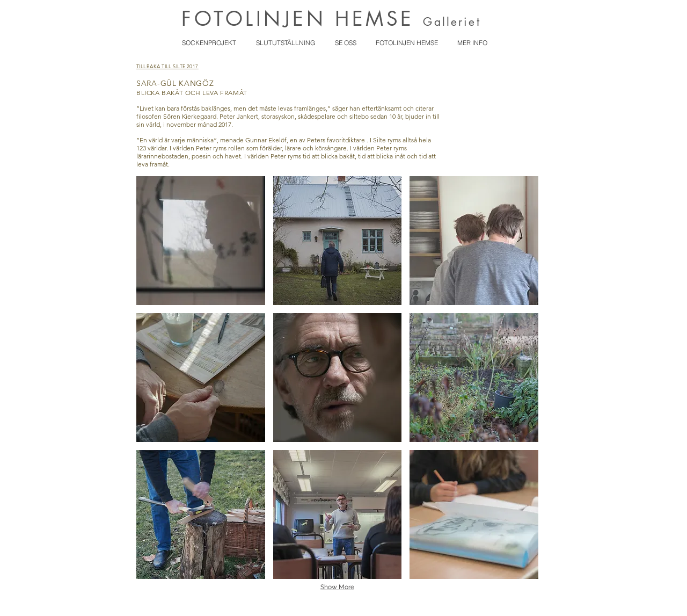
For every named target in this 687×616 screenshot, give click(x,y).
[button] (201, 241)
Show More (337, 587)
